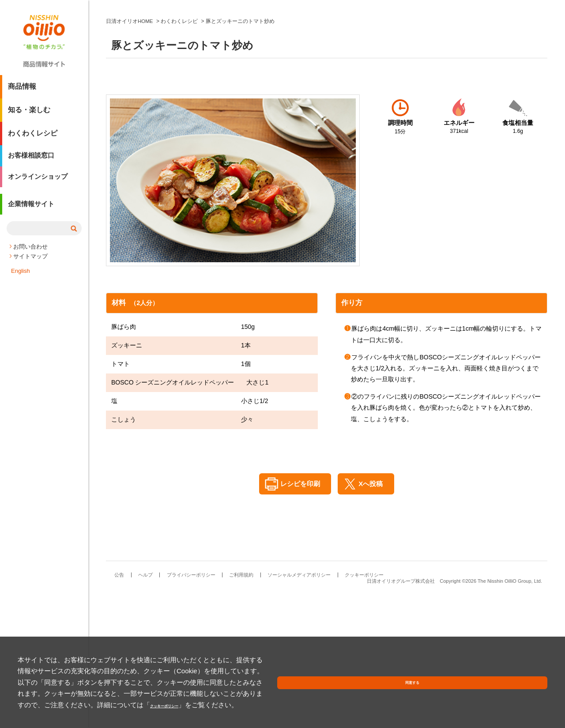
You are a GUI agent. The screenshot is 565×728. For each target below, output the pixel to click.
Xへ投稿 (373, 617)
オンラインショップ (40, 183)
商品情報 (22, 90)
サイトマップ (30, 264)
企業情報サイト (33, 213)
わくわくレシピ (33, 137)
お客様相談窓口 (33, 160)
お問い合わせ (30, 254)
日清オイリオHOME (130, 155)
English (21, 278)
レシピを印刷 (297, 617)
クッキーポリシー (203, 705)
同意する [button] (527, 695)
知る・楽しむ (29, 113)
